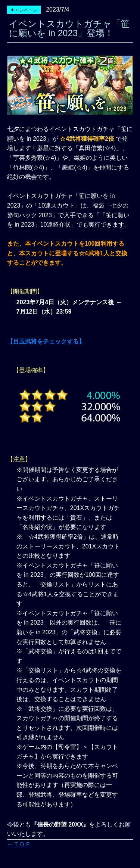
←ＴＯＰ (19, 844)
